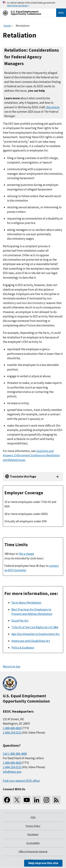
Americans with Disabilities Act (31, 641)
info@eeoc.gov (12, 772)
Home (7, 26)
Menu (61, 13)
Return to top (12, 666)
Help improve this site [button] (43, 863)
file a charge (26, 554)
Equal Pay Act (20, 621)
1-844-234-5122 (12, 733)
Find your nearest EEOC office (21, 781)
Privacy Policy (33, 826)
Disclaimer (33, 834)
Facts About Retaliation (26, 603)
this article (53, 107)
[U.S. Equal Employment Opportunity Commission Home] (25, 13)
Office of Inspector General (33, 851)
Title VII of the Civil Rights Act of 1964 (35, 627)
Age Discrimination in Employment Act (36, 634)
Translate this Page (23, 477)
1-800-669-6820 (12, 728)
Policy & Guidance (23, 648)
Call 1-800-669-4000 (15, 754)
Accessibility (33, 843)
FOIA (33, 817)
